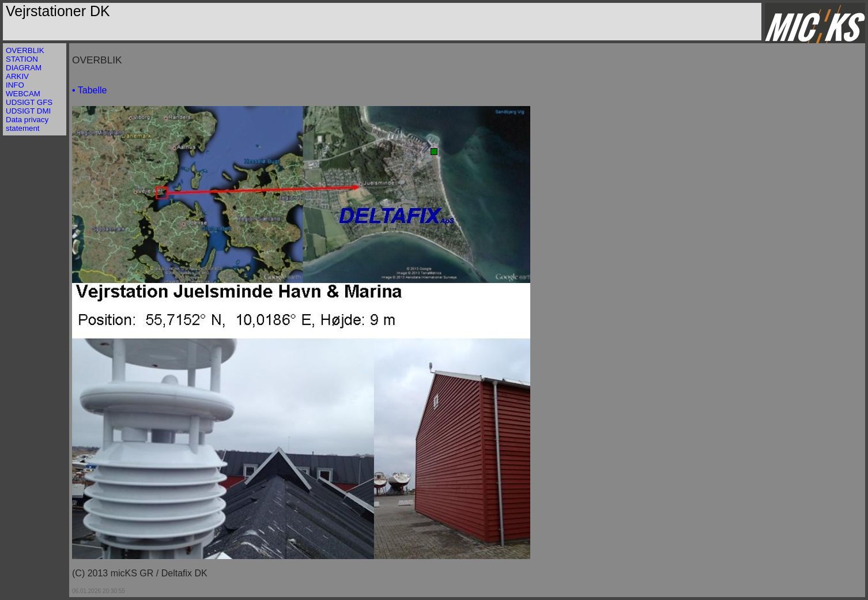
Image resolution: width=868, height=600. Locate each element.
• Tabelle (89, 90)
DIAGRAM (24, 68)
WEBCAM (23, 94)
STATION (22, 59)
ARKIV (17, 76)
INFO (15, 85)
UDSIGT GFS (29, 102)
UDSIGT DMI (28, 111)
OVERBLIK (25, 50)
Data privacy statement (27, 124)
